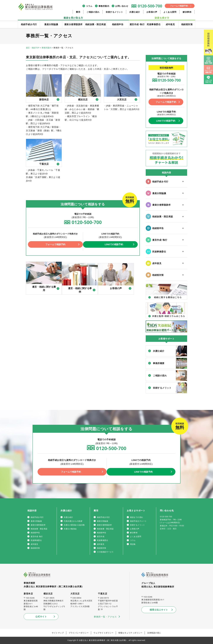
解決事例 (187, 12)
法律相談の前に (154, 633)
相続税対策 (187, 24)
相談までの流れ (137, 517)
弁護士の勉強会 (70, 529)
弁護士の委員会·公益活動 (74, 525)
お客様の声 (152, 12)
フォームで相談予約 (179, 6)
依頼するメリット (114, 12)
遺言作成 (101, 536)
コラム (89, 6)
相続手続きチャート (138, 521)
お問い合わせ (122, 6)
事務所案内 (104, 6)
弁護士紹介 (135, 12)
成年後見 (170, 24)
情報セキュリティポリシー (130, 633)
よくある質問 (170, 12)
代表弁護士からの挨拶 (73, 521)
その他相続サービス (105, 552)
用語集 (133, 544)
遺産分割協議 (51, 24)
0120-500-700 (150, 6)
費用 (78, 12)
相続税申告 (118, 24)
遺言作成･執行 (137, 24)
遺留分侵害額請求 (73, 24)
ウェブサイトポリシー (103, 633)
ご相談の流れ (93, 12)
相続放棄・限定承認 (96, 24)
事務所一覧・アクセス (105, 617)
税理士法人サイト (159, 610)
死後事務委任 (154, 24)
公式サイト (41, 616)
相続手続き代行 (29, 24)
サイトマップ (58, 633)
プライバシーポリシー (79, 633)
